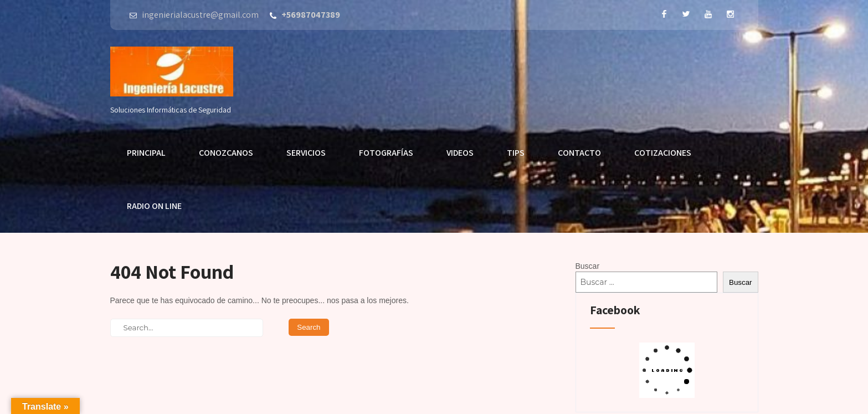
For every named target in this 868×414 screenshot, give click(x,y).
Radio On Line (154, 206)
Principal (146, 153)
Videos (460, 153)
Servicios (306, 153)
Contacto (579, 153)
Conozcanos (226, 153)
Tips (516, 153)
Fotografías (386, 153)
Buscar (588, 266)
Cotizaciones (663, 153)
